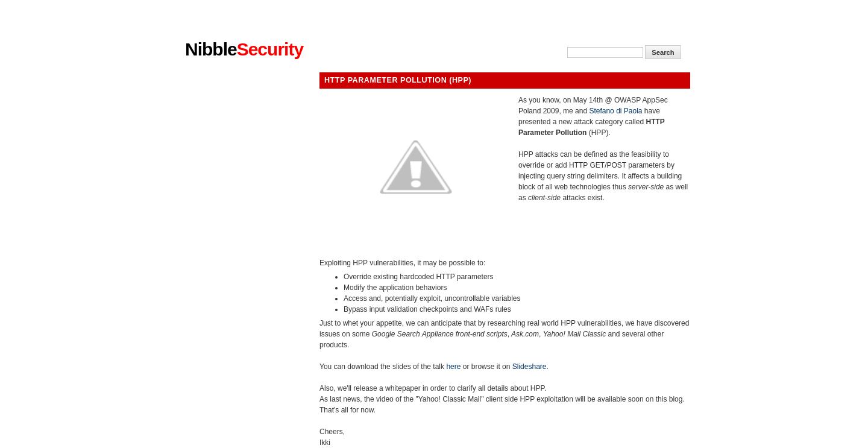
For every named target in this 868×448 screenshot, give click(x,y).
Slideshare (530, 367)
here (453, 367)
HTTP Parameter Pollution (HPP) (398, 80)
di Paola (629, 111)
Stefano (601, 111)
